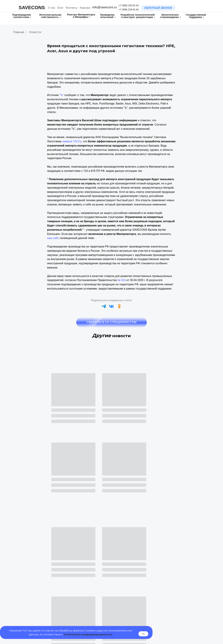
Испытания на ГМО (128, 589)
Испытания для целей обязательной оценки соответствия (129, 597)
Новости (35, 32)
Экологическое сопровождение (169, 16)
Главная (19, 32)
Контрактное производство (179, 617)
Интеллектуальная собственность (50, 16)
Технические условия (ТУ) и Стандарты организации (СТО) (181, 598)
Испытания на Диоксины (131, 584)
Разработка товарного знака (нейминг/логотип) (36, 580)
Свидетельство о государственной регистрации (87, 592)
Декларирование (79, 581)
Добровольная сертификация (87, 586)
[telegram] (104, 306)
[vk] (111, 306)
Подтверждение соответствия (22, 16)
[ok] (119, 306)
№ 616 (121, 280)
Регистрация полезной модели (37, 598)
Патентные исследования (34, 616)
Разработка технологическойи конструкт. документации (138, 16)
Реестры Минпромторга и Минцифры (81, 16)
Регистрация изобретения (34, 603)
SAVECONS (32, 8)
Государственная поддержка (196, 16)
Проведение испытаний (107, 16)
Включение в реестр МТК (131, 617)
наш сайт (53, 238)
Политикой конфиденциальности (88, 634)
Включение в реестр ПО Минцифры (90, 616)
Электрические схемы (176, 613)
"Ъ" (62, 95)
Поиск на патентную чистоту (36, 620)
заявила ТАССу (72, 141)
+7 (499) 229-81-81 (129, 9)
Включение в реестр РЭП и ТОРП (89, 612)
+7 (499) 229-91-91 (129, 5)
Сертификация (78, 577)
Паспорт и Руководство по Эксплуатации (179, 590)
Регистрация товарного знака (36, 586)
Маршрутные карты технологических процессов (179, 606)
